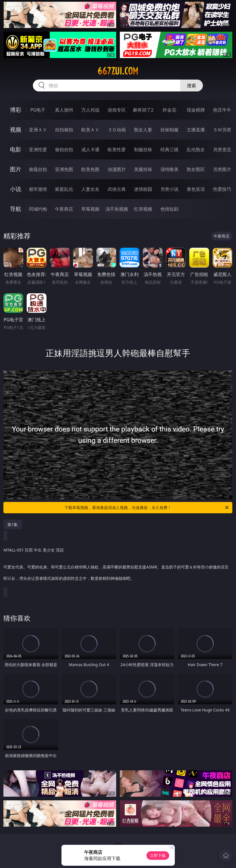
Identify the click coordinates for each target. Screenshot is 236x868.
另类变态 (222, 149)
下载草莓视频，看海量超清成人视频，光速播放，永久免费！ (147, 508)
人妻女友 (90, 189)
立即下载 (158, 855)
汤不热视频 (117, 209)
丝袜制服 (169, 130)
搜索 (192, 85)
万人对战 (90, 110)
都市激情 (38, 189)
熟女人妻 (143, 130)
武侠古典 (117, 189)
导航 (16, 209)
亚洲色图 (64, 169)
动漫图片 (117, 169)
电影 (16, 149)
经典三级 (169, 149)
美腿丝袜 (143, 169)
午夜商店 (64, 209)
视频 (16, 130)
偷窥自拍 (38, 169)
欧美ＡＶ (90, 130)
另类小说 (169, 189)
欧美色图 (90, 169)
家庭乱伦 (64, 189)
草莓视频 (90, 209)
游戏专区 (117, 110)
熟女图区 (196, 169)
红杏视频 (143, 209)
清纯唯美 (169, 169)
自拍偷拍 (64, 130)
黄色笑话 (196, 189)
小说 (16, 189)
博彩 (16, 110)
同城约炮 (38, 209)
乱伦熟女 (196, 149)
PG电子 (38, 110)
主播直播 (196, 130)
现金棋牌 (196, 110)
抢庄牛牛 (222, 110)
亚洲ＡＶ (38, 130)
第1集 (12, 524)
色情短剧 (169, 209)
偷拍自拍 (64, 149)
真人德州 (64, 110)
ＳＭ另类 (222, 130)
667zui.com (118, 71)
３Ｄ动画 (117, 130)
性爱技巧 (222, 189)
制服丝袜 (143, 149)
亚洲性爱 (38, 149)
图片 (16, 169)
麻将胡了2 (143, 110)
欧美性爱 (117, 149)
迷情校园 (143, 189)
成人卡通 (90, 149)
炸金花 (169, 110)
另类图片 (222, 169)
